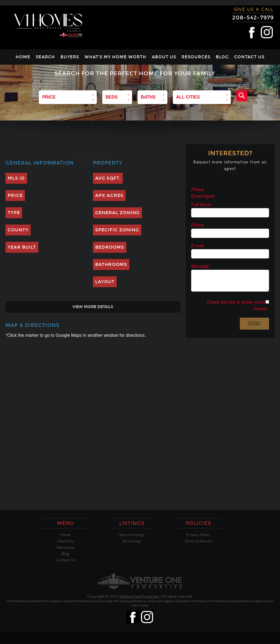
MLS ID (16, 178)
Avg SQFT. (108, 178)
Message (200, 266)
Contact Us (249, 57)
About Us (164, 57)
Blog (222, 57)
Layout (105, 282)
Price (15, 195)
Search (45, 57)
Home (23, 57)
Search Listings (132, 535)
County (18, 230)
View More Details (93, 307)
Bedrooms (110, 247)
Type (14, 213)
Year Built (22, 247)
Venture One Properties (139, 596)
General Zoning (117, 213)
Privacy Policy (198, 535)
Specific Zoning (117, 230)
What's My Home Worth (115, 57)
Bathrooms (111, 264)
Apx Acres (109, 195)
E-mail (197, 246)
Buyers (70, 57)
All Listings (132, 541)
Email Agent (203, 196)
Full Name (201, 205)
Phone (197, 225)
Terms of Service (198, 541)
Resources (196, 57)
